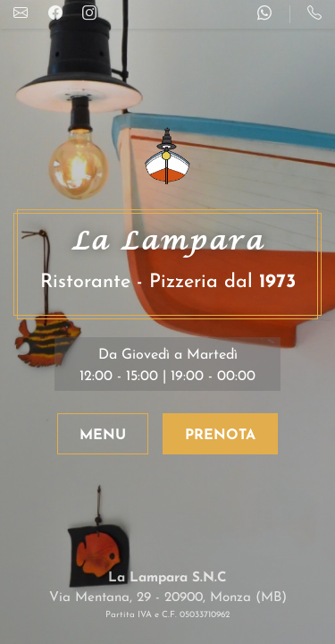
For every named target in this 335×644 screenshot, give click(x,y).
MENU (103, 436)
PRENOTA (220, 436)
